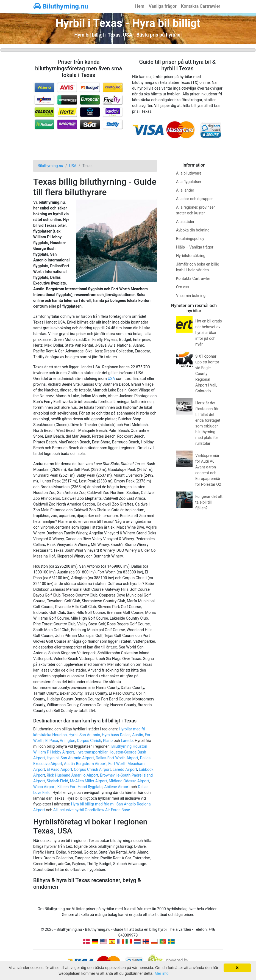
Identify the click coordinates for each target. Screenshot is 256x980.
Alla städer (185, 222)
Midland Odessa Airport (129, 781)
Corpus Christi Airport (92, 769)
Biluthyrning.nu (61, 6)
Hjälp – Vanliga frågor (195, 247)
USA (111, 379)
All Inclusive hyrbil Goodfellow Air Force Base (92, 810)
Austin (138, 735)
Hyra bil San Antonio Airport (70, 758)
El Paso (52, 741)
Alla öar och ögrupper (194, 199)
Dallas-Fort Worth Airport (117, 758)
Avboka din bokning (193, 230)
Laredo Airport (125, 769)
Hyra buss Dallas (116, 735)
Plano (108, 741)
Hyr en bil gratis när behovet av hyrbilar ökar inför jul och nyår (209, 333)
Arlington (67, 741)
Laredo (127, 741)
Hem (140, 6)
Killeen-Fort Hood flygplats (80, 787)
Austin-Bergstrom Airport (85, 764)
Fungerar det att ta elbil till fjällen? (209, 502)
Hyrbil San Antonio (84, 735)
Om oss (183, 287)
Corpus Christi (89, 741)
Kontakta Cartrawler (201, 6)
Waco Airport (44, 787)
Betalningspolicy (190, 239)
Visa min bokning (191, 296)
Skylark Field (57, 781)
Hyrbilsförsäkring (191, 256)
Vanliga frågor (162, 6)
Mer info (162, 973)
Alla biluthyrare (189, 173)
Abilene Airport (117, 787)
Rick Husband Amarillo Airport (73, 775)
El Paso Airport (59, 769)
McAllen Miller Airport (89, 781)
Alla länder (185, 190)
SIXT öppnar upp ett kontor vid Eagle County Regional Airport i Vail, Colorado (207, 374)
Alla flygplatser (189, 182)
